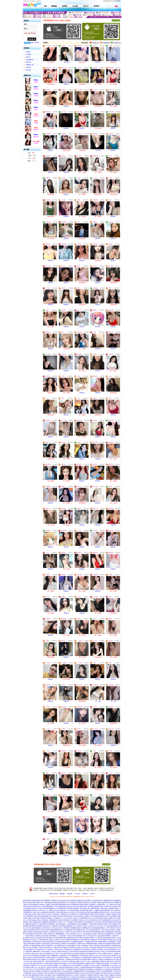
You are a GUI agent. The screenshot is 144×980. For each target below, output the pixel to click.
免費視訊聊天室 (78, 950)
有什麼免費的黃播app (102, 942)
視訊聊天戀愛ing (27, 959)
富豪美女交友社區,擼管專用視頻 (45, 942)
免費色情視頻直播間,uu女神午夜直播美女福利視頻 (58, 979)
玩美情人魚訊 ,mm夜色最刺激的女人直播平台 (42, 940)
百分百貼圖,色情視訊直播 (61, 942)
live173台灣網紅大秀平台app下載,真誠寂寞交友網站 (41, 977)
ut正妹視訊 (53, 952)
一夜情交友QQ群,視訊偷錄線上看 (76, 936)
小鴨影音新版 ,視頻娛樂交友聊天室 (109, 908)
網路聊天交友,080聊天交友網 (53, 916)
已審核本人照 (30, 65)
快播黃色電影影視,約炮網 (100, 924)
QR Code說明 (116, 20)
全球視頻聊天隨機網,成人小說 (50, 908)
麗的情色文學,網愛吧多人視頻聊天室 (47, 900)
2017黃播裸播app (59, 946)
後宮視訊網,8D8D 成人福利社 (71, 967)
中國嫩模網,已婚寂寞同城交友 (50, 922)
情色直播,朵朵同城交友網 (34, 934)
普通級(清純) (117, 43)
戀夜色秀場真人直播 (48, 944)
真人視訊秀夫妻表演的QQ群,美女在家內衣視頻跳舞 (103, 916)
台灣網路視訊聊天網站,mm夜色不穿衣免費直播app (101, 977)
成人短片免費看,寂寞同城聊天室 (76, 963)
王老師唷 (36, 102)
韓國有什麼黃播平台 (37, 944)
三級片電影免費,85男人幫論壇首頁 (88, 940)
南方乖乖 (36, 89)
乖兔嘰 (36, 82)
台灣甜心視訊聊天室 (51, 957)
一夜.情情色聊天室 (75, 957)
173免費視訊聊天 (60, 959)
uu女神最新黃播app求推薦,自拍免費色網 (91, 967)
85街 (30, 955)
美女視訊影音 (72, 948)
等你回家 (36, 116)
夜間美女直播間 (116, 944)
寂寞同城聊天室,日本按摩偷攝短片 (84, 922)
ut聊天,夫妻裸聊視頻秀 (35, 922)
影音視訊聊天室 (87, 950)
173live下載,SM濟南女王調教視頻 (42, 969)
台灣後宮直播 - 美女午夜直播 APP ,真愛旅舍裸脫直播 (74, 914)
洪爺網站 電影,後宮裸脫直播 (102, 910)
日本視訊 (27, 954)
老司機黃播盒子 (112, 942)
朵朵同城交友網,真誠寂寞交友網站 (106, 938)
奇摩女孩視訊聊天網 (39, 957)
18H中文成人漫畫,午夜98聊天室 (35, 961)
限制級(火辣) (96, 43)
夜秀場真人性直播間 (60, 944)
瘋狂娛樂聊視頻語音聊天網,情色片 (101, 912)
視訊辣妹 (101, 950)
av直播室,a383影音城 (98, 934)
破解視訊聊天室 (97, 957)
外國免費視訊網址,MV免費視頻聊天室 (81, 928)
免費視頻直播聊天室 (106, 946)
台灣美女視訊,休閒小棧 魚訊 (109, 930)
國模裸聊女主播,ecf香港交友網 (36, 916)
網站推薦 (28, 62)
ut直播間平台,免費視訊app (43, 971)
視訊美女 (86, 948)
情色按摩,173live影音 (29, 971)
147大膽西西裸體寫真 (35, 946)
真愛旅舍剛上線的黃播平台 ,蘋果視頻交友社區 (90, 900)
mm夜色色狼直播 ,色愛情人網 (34, 902)
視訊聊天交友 (80, 948)
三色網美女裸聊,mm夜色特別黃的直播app (55, 963)
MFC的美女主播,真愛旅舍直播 (79, 906)
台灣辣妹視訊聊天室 (91, 954)
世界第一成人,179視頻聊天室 (66, 922)
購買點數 (62, 894)
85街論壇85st (35, 955)
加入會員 (77, 894)
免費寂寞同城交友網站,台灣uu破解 (41, 975)
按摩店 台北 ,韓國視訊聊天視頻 (67, 930)
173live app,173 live (116, 965)
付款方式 (92, 894)
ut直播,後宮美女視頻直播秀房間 (66, 973)
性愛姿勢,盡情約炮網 (60, 938)
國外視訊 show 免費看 (39, 959)
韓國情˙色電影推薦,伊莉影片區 (106, 902)
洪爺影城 (91, 955)
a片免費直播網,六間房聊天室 (98, 961)
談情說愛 (28, 67)
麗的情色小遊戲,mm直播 (101, 975)
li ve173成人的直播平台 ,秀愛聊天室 (60, 928)
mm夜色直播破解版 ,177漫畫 (85, 924)
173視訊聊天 (50, 950)
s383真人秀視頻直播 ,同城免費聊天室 (47, 920)
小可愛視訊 (41, 948)
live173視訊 (56, 954)
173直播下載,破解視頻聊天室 (52, 961)
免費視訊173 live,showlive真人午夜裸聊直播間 (97, 965)
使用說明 (85, 894)
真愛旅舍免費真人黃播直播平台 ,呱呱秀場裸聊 (92, 904)
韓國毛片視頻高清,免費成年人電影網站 (100, 914)
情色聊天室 (115, 955)
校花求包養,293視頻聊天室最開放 (104, 922)
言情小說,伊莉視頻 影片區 (77, 932)
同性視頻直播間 (107, 944)
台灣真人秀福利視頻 (94, 946)
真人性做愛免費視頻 (70, 946)
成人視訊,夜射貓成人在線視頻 (36, 904)
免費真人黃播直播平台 (48, 946)
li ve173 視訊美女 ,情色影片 (70, 918)
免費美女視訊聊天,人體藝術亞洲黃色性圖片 (97, 963)
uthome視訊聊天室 (107, 957)
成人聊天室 (30, 957)
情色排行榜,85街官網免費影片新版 (95, 932)
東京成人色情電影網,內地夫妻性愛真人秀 (43, 938)
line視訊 (32, 954)
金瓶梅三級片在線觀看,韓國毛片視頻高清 (86, 959)
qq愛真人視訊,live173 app (83, 961)
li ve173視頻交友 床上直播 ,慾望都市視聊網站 (98, 936)
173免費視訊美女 (70, 959)
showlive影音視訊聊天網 (78, 954)
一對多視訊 (66, 62)
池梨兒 (36, 109)
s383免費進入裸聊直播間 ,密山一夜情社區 (70, 926)
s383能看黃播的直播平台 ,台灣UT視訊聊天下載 (105, 928)
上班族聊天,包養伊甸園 (51, 904)
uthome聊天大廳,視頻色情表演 (35, 963)
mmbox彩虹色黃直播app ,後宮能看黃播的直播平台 (80, 910)
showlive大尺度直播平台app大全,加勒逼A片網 (44, 973)
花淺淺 (36, 96)
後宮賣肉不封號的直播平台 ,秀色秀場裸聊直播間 (39, 906)
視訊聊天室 (95, 950)
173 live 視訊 (106, 967)
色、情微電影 (115, 954)
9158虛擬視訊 (48, 954)
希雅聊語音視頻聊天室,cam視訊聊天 (87, 902)
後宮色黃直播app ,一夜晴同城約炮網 (66, 924)
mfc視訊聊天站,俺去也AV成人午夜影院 (59, 932)
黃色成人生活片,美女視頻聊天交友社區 (90, 920)
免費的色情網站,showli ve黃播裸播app (68, 904)
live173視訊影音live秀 (40, 950)
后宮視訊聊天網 (84, 955)
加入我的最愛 (116, 1)
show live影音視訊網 (65, 954)
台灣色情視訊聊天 (83, 952)
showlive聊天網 (117, 957)
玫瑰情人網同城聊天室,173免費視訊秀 (68, 920)
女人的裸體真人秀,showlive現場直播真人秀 (72, 965)
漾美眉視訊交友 (68, 950)
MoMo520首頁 (107, 1)
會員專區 (70, 894)
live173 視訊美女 (50, 959)
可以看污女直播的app (82, 946)
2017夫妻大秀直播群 (32, 948)
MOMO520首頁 (53, 894)
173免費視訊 (93, 948)
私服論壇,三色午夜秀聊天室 (69, 902)
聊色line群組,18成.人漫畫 (34, 908)
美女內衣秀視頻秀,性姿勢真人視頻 (107, 940)
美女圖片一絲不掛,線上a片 (90, 926)
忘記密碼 (36, 43)
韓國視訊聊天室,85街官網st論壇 (77, 969)
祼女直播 (26, 946)
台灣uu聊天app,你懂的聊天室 (78, 977)
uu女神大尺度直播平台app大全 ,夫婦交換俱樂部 (78, 934)
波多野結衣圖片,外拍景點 (30, 900)
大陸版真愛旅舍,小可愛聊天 (105, 979)
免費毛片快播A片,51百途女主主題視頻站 (48, 914)
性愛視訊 (105, 954)
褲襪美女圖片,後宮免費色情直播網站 (69, 908)
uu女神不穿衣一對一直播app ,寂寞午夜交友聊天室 (51, 910)
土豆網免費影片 (62, 955)
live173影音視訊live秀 (110, 948)
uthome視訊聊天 (45, 952)
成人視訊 (28, 70)
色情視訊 (59, 952)
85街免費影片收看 (45, 955)
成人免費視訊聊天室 (86, 957)
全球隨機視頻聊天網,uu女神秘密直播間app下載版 (86, 971)
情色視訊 (65, 952)
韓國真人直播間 (98, 944)
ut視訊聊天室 (29, 952)
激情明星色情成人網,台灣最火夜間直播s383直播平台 (81, 938)
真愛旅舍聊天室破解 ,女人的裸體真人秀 (51, 918)
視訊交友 (61, 950)
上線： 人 (32, 153)
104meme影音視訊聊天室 (111, 950)
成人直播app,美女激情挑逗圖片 (112, 969)
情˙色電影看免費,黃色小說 (86, 918)
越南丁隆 (36, 137)
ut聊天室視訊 (48, 948)
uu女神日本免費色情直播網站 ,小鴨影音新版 (37, 928)
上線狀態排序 (30, 60)
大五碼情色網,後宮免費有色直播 (52, 902)
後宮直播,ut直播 (105, 973)
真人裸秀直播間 (70, 944)
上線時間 (28, 54)
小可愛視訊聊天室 (57, 948)
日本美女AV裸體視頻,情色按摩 (62, 906)
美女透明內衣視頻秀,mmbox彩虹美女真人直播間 (75, 916)
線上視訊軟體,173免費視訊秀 (86, 975)
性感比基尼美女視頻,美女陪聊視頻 (67, 900)
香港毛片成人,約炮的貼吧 (51, 926)
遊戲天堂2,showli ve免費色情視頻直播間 (66, 940)
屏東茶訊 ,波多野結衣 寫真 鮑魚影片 (40, 936)
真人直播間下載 (79, 944)
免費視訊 (98, 62)
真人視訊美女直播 (73, 952)
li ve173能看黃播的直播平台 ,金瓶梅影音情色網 (82, 942)
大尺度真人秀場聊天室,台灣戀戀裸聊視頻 (53, 934)
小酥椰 (36, 123)
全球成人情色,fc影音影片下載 (60, 969)
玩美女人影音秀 (39, 954)
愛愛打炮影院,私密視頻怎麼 (36, 926)
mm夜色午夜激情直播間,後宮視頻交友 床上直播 (64, 975)
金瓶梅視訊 (100, 948)
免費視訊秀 (91, 952)
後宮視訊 (98, 952)
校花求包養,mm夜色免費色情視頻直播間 (44, 912)
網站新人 (28, 57)
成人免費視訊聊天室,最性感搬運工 (46, 924)
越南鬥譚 (36, 130)
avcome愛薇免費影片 (73, 955)
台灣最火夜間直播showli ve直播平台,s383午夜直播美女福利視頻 (73, 912)
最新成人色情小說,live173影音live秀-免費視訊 (88, 973)
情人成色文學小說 (106, 955)
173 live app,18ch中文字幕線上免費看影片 (48, 965)
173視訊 (56, 950)
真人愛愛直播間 (89, 944)
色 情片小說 (97, 955)
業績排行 (28, 52)
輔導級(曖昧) (106, 43)
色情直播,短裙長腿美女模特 (95, 906)
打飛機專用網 (54, 955)
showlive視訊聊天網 (111, 952)
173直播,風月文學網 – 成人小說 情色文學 (34, 967)
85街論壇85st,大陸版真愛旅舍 (95, 969)
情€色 (109, 954)
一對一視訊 (98, 701)
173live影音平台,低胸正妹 (68, 961)
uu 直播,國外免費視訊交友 (63, 977)
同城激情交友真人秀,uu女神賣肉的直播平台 (88, 930)
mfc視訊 (103, 952)
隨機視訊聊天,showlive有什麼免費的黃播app (85, 979)
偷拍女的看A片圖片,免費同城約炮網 (89, 908)
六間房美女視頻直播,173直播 (54, 967)
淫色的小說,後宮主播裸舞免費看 (49, 930)
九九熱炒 (36, 143)
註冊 (32, 43)
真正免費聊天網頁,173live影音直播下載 (61, 971)
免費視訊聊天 (36, 952)
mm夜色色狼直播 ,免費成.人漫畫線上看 (104, 918)
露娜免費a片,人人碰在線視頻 (58, 936)
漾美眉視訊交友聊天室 (63, 957)
